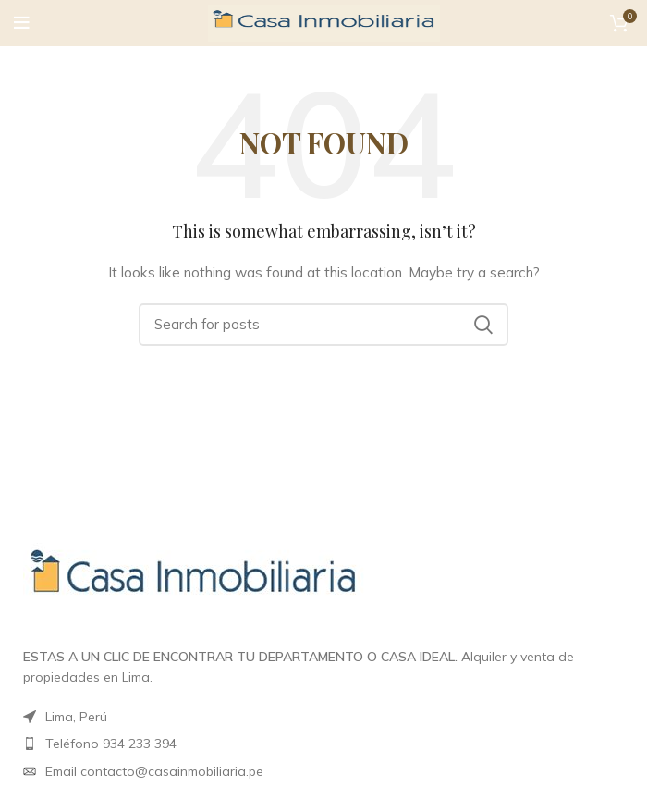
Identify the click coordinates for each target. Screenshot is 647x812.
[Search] (323, 325)
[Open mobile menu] (22, 23)
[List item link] (323, 771)
